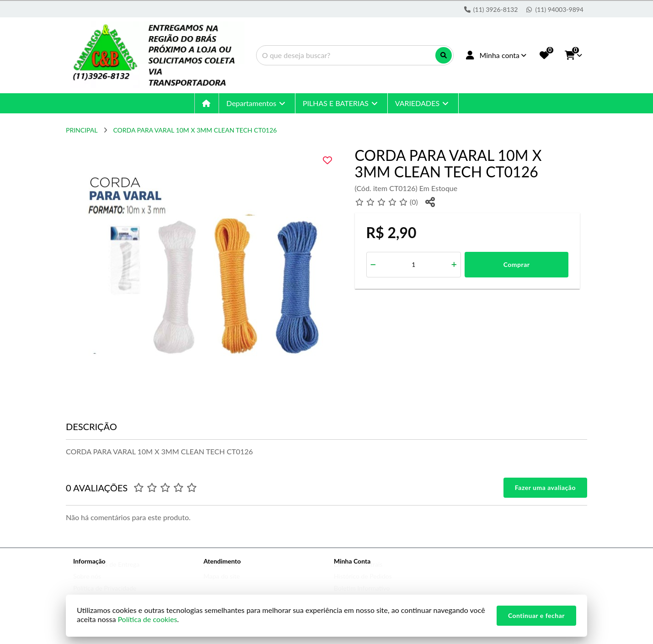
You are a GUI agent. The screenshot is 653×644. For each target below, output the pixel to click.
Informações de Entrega (106, 573)
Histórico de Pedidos (363, 585)
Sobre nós (87, 585)
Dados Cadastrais (358, 573)
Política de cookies (147, 619)
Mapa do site (222, 585)
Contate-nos (221, 573)
